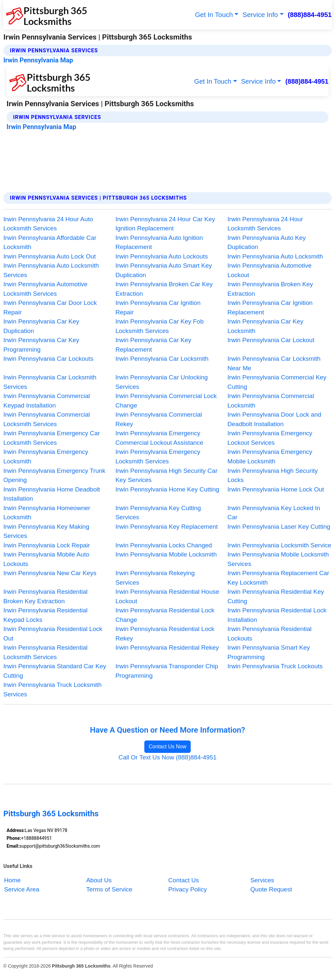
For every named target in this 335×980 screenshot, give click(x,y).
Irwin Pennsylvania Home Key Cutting (167, 489)
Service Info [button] (260, 15)
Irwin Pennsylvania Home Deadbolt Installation (52, 494)
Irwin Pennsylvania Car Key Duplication (41, 326)
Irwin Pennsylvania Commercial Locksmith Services (47, 419)
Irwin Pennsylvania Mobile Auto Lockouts (46, 559)
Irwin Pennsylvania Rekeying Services (155, 578)
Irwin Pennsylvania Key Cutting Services (158, 513)
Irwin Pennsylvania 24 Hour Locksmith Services (265, 224)
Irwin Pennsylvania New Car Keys (50, 573)
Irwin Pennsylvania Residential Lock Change (165, 615)
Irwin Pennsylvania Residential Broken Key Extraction (45, 596)
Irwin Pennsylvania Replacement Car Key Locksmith (279, 578)
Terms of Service (109, 890)
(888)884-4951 (310, 15)
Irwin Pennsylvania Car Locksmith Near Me (274, 363)
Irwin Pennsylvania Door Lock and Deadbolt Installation (274, 419)
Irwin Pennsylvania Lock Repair (47, 545)
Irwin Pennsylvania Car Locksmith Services (50, 382)
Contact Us (183, 880)
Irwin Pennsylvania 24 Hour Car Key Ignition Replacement (165, 224)
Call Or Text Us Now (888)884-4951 (168, 757)
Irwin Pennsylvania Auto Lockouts (161, 256)
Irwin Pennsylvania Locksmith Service (279, 545)
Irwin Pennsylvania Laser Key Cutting (279, 527)
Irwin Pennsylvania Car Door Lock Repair (50, 307)
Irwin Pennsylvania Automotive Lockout (270, 270)
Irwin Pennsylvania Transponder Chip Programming (167, 671)
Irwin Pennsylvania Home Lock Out (276, 489)
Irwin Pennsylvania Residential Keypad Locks (45, 615)
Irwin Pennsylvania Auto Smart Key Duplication (164, 270)
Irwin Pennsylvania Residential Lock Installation (277, 615)
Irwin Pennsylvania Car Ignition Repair (158, 307)
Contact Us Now (167, 747)
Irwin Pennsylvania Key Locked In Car (274, 513)
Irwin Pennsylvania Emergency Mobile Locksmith (270, 457)
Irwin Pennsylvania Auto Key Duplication (267, 242)
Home (13, 880)
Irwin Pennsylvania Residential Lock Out (53, 634)
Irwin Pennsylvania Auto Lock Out (49, 256)
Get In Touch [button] (214, 15)
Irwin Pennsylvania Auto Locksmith (275, 256)
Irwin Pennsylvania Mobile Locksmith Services (278, 559)
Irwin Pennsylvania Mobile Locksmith (166, 554)
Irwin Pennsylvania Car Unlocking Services (161, 382)
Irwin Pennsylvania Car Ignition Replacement (270, 307)
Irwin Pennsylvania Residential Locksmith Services (45, 652)
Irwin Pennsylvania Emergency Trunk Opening (54, 475)
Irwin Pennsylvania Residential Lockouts (270, 634)
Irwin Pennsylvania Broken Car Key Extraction (164, 289)
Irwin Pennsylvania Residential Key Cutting (276, 596)
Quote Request (271, 890)
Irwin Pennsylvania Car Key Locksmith (265, 326)
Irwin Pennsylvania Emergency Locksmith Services (158, 457)
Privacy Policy (187, 890)
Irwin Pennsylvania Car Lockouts (48, 359)
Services (262, 880)
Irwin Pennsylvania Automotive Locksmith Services (45, 289)
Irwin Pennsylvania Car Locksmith (162, 359)
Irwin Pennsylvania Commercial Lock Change (166, 401)
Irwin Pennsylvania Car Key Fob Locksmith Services (159, 326)
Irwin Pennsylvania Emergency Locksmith (46, 457)
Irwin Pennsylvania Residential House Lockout (167, 596)
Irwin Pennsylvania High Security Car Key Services (166, 475)
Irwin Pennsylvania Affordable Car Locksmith (50, 242)
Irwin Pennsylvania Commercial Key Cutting (277, 382)
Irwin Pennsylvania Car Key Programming (41, 345)
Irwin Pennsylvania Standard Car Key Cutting (55, 671)
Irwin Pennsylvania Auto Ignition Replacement (159, 242)
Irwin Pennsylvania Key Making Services (46, 531)
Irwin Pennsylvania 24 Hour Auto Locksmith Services (48, 224)
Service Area (22, 890)
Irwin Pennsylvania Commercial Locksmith (271, 401)
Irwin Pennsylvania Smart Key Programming (269, 652)
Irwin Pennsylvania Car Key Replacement (153, 345)
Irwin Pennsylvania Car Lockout (271, 340)
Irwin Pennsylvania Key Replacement (167, 527)
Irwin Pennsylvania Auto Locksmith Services (51, 270)
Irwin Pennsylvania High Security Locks (273, 475)
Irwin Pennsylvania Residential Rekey (167, 648)
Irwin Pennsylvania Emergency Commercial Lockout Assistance (159, 438)
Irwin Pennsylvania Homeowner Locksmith (47, 513)
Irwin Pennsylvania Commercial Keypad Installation (47, 401)
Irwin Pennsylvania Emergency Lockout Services (270, 438)
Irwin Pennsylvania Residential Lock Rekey (165, 634)
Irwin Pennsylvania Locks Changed (164, 545)
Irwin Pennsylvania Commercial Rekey (159, 419)
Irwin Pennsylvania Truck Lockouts (275, 666)
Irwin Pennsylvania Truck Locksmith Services (52, 689)
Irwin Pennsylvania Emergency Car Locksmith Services (52, 438)
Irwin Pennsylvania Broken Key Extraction (270, 289)
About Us (99, 880)
